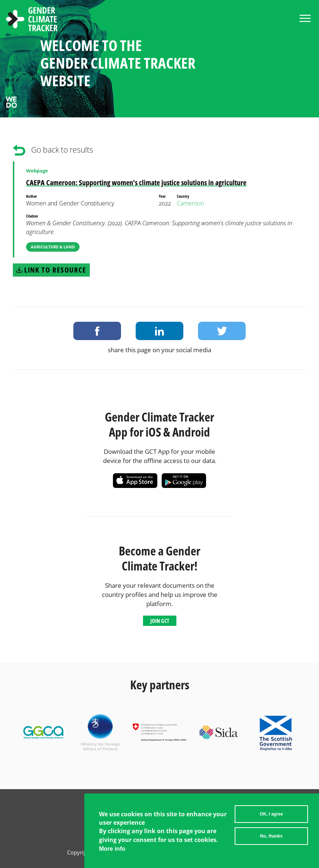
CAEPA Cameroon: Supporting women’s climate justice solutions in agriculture (136, 183)
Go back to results (62, 150)
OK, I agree (271, 816)
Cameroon (190, 203)
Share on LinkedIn (159, 331)
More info (112, 850)
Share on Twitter (222, 331)
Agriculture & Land (53, 247)
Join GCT (160, 621)
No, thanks (271, 838)
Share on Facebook (97, 331)
